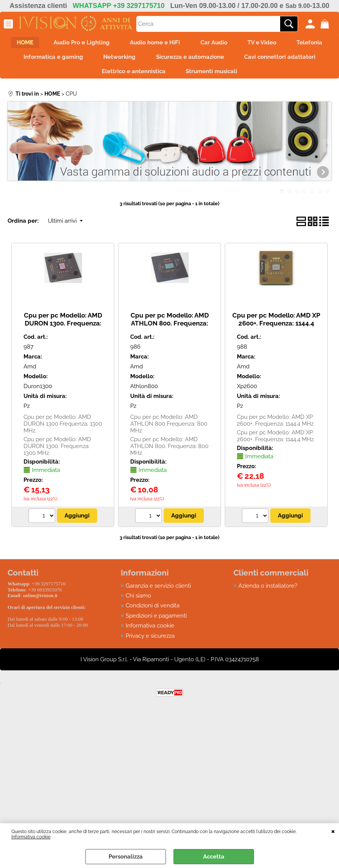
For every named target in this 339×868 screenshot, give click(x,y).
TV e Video (290, 43)
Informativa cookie (31, 837)
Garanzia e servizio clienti (158, 591)
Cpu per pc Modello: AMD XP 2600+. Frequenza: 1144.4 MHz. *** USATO (276, 328)
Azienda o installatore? (268, 591)
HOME (43, 43)
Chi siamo (138, 601)
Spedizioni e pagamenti (156, 621)
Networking (190, 59)
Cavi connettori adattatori (89, 75)
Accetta (214, 857)
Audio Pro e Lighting (102, 43)
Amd (30, 371)
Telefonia (55, 59)
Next (326, 151)
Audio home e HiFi (178, 43)
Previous (13, 151)
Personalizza (126, 857)
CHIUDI (333, 831)
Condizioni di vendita (153, 611)
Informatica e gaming (121, 59)
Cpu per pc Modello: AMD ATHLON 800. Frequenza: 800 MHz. (170, 328)
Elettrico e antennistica (180, 75)
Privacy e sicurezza (150, 641)
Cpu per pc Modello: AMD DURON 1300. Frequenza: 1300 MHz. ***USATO (63, 328)
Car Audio (239, 43)
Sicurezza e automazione (263, 59)
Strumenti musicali (260, 75)
